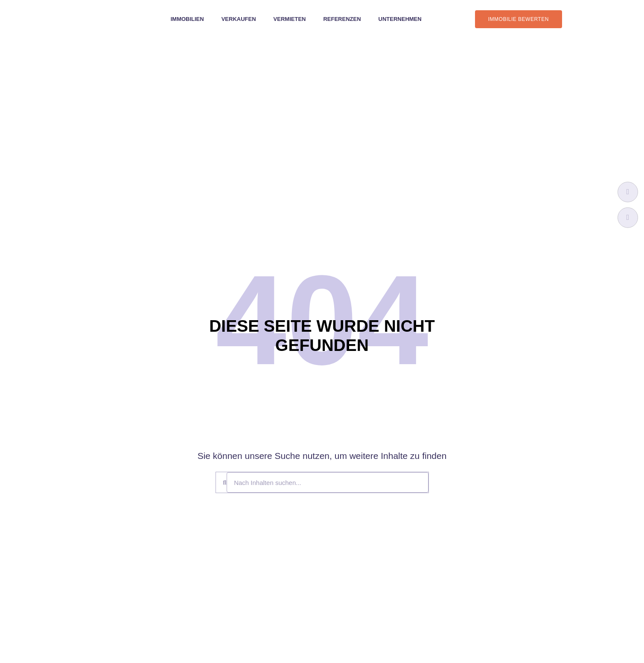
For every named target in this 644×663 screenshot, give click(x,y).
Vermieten (290, 19)
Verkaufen (239, 19)
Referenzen (342, 19)
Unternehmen (400, 19)
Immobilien (187, 19)
